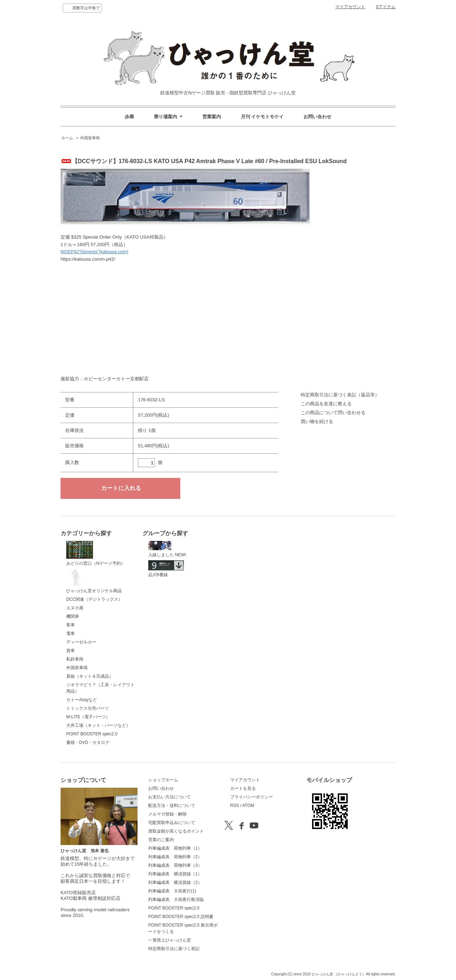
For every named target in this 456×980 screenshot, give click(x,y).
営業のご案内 (161, 840)
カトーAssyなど (82, 700)
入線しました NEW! (167, 549)
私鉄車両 (75, 659)
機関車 (73, 616)
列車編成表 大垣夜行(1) (172, 891)
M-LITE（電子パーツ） (88, 717)
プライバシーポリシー (252, 797)
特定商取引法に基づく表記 (174, 949)
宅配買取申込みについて (172, 823)
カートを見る (243, 788)
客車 (71, 625)
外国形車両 (90, 138)
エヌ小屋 (75, 608)
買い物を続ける (317, 421)
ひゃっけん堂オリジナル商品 (94, 581)
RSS (235, 806)
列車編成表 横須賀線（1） (175, 874)
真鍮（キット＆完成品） (90, 676)
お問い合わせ (317, 117)
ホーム (67, 138)
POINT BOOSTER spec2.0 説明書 (181, 917)
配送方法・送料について (172, 806)
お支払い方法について (170, 797)
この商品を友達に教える (326, 404)
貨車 (71, 651)
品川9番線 (166, 569)
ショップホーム (163, 780)
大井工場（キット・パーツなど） (98, 725)
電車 (71, 634)
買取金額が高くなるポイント (176, 831)
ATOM (248, 806)
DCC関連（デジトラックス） (94, 599)
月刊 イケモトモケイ (262, 117)
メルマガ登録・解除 (167, 814)
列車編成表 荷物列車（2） (175, 857)
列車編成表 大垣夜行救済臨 (176, 900)
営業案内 (212, 117)
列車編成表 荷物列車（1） (175, 848)
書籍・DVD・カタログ (88, 742)
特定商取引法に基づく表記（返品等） (340, 395)
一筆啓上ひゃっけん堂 (170, 940)
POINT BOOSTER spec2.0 (92, 734)
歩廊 (129, 117)
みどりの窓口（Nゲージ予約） (96, 553)
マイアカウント (350, 7)
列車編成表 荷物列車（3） (175, 865)
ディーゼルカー (81, 642)
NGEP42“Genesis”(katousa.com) (94, 252)
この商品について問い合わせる (333, 413)
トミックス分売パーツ (88, 708)
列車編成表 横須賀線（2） (175, 882)
